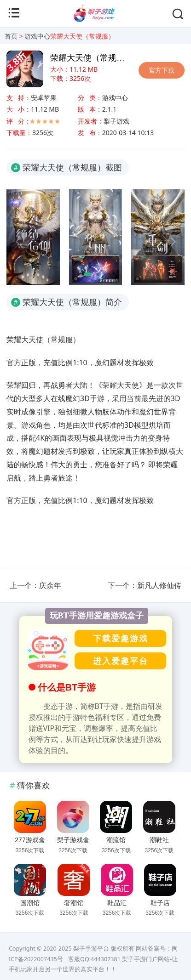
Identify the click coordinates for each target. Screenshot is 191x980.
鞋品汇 (117, 903)
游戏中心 (37, 36)
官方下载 (162, 70)
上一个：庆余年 (35, 585)
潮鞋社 (159, 840)
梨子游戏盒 (73, 840)
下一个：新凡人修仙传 (145, 585)
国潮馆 (30, 903)
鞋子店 (160, 903)
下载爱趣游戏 (121, 638)
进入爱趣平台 (121, 661)
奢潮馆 (74, 903)
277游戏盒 (30, 840)
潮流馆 (116, 840)
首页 (11, 36)
